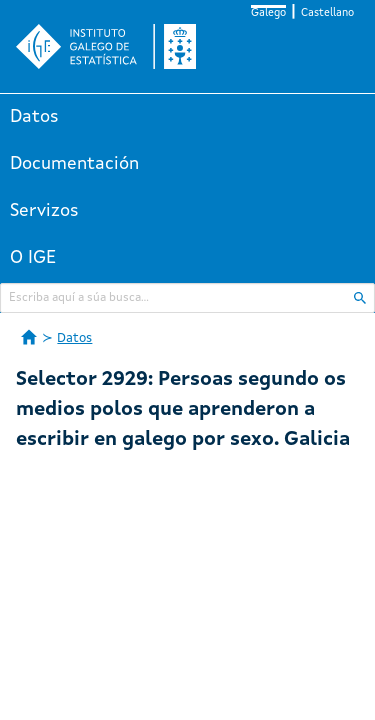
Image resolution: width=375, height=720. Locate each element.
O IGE (33, 258)
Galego (268, 13)
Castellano (327, 13)
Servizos (44, 211)
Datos (34, 117)
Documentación (74, 164)
